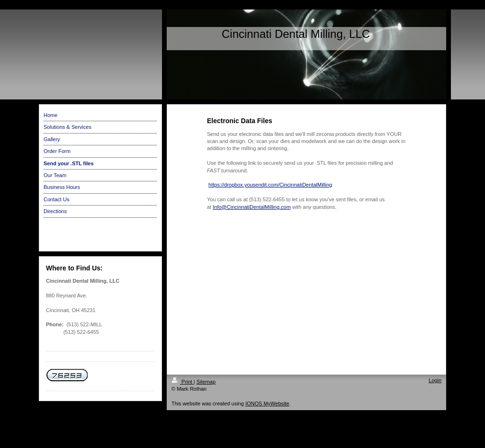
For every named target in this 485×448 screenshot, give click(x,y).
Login (435, 380)
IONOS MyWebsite (267, 403)
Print (183, 382)
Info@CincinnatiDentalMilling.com (252, 207)
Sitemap (206, 382)
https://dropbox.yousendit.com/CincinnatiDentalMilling (270, 185)
